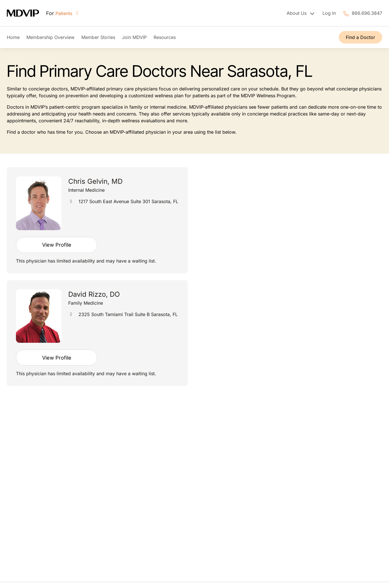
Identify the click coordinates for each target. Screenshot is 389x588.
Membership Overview (50, 37)
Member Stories (98, 37)
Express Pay (215, 527)
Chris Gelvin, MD (95, 181)
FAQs (207, 445)
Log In (329, 13)
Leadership (213, 473)
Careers (210, 500)
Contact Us (213, 514)
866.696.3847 (367, 13)
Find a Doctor (360, 37)
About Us (211, 459)
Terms (13, 562)
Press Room (214, 486)
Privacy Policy (367, 562)
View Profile (57, 245)
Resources (165, 37)
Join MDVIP (134, 37)
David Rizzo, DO (94, 294)
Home (13, 37)
